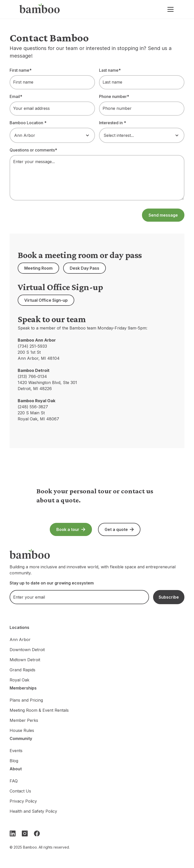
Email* (16, 96)
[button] (169, 9)
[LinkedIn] (13, 833)
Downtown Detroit (27, 650)
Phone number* (114, 96)
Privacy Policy (23, 801)
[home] (40, 9)
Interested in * (113, 123)
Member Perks (24, 720)
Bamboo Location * (28, 123)
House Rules (22, 730)
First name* (21, 70)
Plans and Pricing (26, 700)
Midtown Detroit (25, 660)
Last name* (110, 70)
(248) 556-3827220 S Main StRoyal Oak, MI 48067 (38, 413)
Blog (14, 761)
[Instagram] (25, 833)
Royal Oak (19, 680)
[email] (79, 597)
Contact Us (20, 791)
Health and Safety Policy (33, 811)
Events (16, 751)
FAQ (14, 781)
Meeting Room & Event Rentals (39, 710)
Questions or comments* (33, 150)
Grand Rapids (22, 670)
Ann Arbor (20, 640)
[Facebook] (37, 833)
